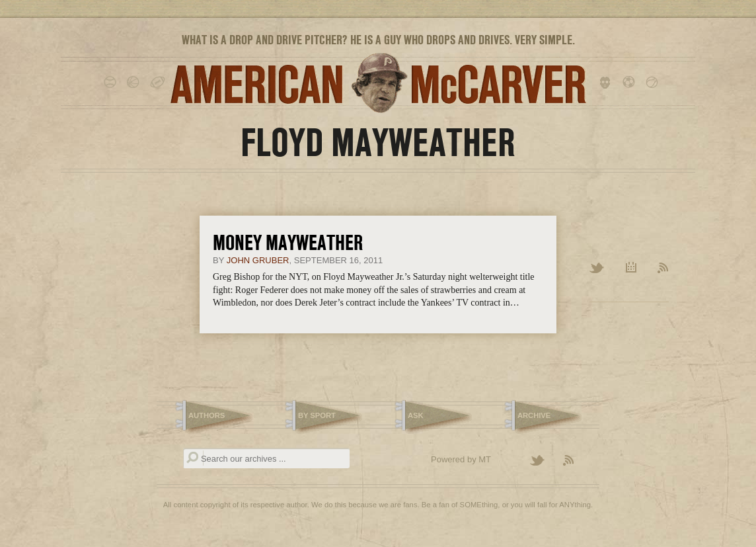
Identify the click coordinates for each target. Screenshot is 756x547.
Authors (207, 415)
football (158, 83)
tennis (654, 83)
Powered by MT (461, 459)
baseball (112, 83)
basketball (135, 83)
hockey (608, 83)
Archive (631, 269)
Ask (416, 415)
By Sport (317, 415)
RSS (663, 269)
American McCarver (378, 83)
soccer (631, 83)
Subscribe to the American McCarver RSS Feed (576, 461)
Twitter (598, 269)
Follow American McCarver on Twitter (543, 461)
